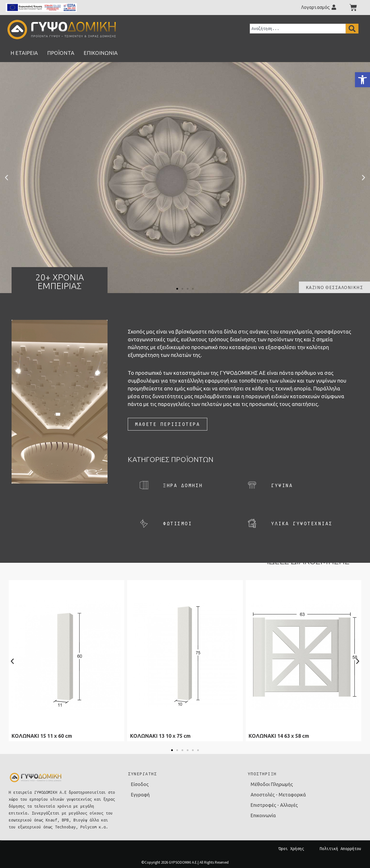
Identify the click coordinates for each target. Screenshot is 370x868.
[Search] (352, 29)
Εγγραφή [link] (140, 795)
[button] (7, 178)
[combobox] (298, 29)
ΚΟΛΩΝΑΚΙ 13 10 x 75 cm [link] (160, 736)
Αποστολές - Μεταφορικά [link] (278, 795)
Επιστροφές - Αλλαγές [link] (274, 805)
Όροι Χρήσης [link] (291, 849)
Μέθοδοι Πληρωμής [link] (272, 784)
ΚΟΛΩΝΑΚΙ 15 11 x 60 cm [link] (42, 736)
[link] (362, 80)
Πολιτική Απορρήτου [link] (341, 849)
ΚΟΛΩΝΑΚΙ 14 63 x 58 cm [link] (279, 736)
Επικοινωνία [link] (263, 815)
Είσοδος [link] (140, 784)
